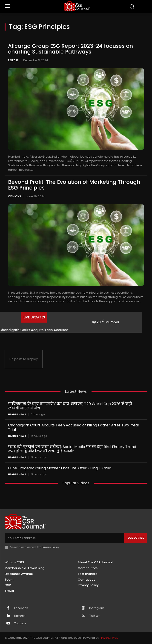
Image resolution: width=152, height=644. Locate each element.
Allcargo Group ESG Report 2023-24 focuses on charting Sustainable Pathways (70, 49)
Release (13, 60)
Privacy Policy (50, 547)
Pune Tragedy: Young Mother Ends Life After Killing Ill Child (60, 468)
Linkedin (20, 616)
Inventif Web (110, 638)
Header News (17, 414)
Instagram (97, 608)
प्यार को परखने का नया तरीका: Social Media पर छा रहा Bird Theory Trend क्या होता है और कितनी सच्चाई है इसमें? (72, 449)
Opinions (14, 196)
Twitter (94, 616)
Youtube (20, 623)
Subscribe (136, 538)
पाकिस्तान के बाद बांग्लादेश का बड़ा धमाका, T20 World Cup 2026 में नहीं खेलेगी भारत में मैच (70, 406)
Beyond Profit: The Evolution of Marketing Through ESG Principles (74, 185)
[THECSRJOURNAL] (77, 6)
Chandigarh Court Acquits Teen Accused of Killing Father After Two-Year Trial (74, 427)
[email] (64, 538)
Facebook (21, 608)
